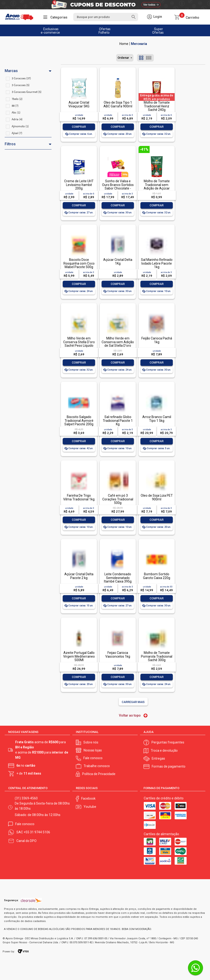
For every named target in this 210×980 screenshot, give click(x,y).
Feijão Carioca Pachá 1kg (157, 340)
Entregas (158, 758)
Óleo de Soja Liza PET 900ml (157, 497)
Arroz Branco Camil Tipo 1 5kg (157, 419)
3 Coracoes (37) (21, 78)
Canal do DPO (26, 841)
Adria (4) (17, 119)
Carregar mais (133, 702)
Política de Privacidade (99, 774)
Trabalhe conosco (97, 766)
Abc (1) (16, 112)
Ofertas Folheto (105, 31)
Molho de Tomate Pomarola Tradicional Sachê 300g (157, 656)
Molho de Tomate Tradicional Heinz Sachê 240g (157, 106)
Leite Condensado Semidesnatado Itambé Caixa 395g (118, 578)
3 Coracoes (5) (21, 85)
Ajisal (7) (17, 133)
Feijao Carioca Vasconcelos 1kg (118, 654)
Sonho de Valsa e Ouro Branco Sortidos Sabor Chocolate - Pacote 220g (118, 186)
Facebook (88, 798)
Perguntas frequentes (168, 742)
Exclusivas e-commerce (50, 31)
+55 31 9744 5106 (37, 832)
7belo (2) (17, 99)
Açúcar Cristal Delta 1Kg (118, 261)
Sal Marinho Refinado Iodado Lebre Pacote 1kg (157, 263)
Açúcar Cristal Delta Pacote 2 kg (79, 576)
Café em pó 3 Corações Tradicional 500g (118, 499)
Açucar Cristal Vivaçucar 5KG (79, 104)
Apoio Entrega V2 (124, 44)
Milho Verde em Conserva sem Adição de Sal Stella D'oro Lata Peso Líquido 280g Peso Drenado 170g (118, 347)
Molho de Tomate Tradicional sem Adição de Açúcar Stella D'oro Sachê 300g (157, 188)
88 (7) (15, 106)
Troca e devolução (164, 750)
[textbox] (106, 17)
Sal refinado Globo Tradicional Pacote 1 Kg (118, 421)
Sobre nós (91, 742)
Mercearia (139, 44)
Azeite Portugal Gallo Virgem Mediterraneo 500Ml (79, 656)
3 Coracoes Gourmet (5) (27, 92)
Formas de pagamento (169, 766)
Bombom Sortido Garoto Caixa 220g (157, 576)
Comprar (79, 127)
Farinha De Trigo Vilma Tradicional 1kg (79, 497)
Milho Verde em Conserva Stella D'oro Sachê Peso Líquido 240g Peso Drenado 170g (79, 346)
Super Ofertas (158, 31)
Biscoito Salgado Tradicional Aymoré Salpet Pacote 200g (79, 421)
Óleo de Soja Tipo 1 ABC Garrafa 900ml (118, 104)
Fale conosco (93, 758)
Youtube (90, 807)
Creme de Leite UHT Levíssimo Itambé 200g (79, 185)
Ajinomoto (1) (20, 126)
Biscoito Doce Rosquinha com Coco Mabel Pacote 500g (79, 263)
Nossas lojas (93, 750)
